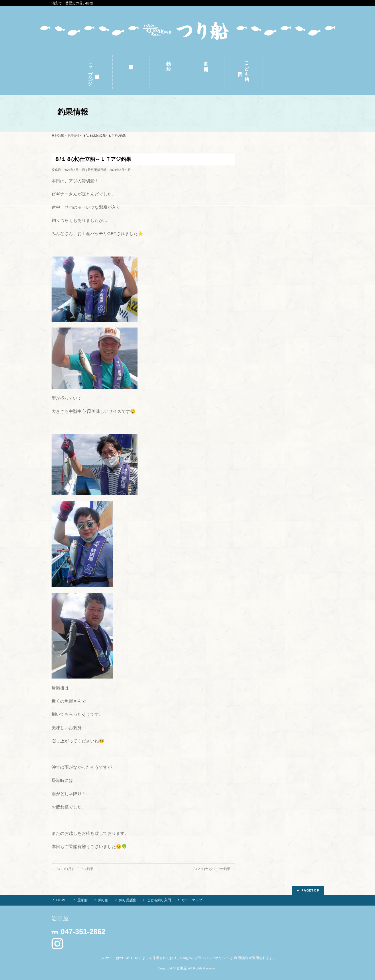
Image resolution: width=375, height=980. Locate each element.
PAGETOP (310, 890)
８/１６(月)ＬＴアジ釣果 (73, 869)
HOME (62, 900)
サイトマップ (192, 900)
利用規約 (241, 958)
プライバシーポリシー (212, 958)
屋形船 (83, 900)
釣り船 (103, 900)
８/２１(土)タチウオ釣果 (214, 869)
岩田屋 (182, 968)
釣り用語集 (128, 900)
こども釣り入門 (159, 900)
